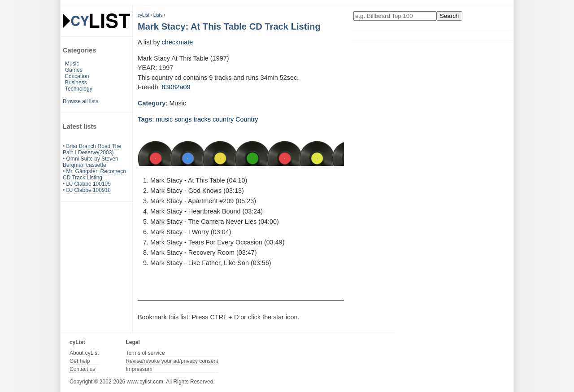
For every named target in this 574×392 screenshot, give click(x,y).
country (223, 119)
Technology (79, 89)
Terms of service (145, 353)
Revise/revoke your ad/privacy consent (172, 361)
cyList (143, 15)
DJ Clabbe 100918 (89, 190)
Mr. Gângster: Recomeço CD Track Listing (94, 174)
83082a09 (176, 87)
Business (76, 83)
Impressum (139, 369)
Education (77, 76)
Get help (80, 361)
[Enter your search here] (395, 16)
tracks (202, 119)
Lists (158, 15)
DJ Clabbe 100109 (89, 184)
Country (247, 119)
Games (74, 70)
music (165, 119)
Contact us (82, 369)
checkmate (178, 42)
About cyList (84, 353)
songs (183, 119)
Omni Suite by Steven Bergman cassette (91, 162)
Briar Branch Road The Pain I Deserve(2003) (92, 149)
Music (72, 64)
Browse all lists (80, 101)
